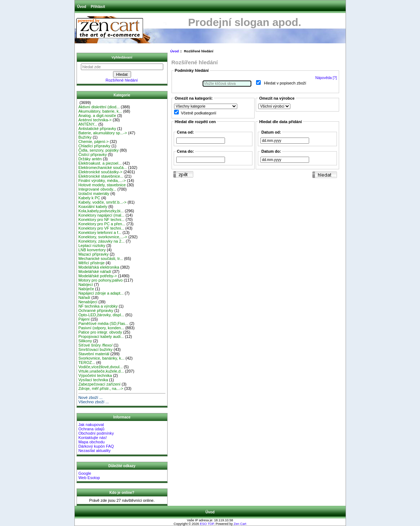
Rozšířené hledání (122, 80)
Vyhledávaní (122, 57)
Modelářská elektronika (99, 267)
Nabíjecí (86, 284)
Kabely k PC (89, 198)
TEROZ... (87, 362)
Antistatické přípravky (97, 129)
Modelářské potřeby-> (98, 276)
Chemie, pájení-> (94, 142)
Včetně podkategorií (199, 113)
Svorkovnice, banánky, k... (101, 358)
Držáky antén (90, 159)
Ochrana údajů (91, 429)
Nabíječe (86, 289)
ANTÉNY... (88, 124)
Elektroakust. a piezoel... (100, 163)
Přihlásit (98, 7)
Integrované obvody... (97, 189)
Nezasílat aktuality (94, 451)
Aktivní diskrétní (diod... (99, 107)
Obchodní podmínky (96, 433)
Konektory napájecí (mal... (101, 215)
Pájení (84, 319)
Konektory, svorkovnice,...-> (103, 237)
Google (85, 473)
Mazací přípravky (94, 254)
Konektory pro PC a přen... (102, 224)
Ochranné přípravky (96, 310)
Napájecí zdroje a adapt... (101, 293)
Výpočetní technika (95, 375)
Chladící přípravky (94, 146)
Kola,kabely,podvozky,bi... (101, 211)
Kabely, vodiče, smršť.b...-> (102, 202)
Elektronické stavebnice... (101, 176)
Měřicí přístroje (92, 263)
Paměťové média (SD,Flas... (103, 323)
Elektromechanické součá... (103, 168)
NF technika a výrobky (98, 306)
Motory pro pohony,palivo (101, 280)
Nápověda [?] (326, 78)
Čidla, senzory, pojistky (99, 150)
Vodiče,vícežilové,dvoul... (101, 367)
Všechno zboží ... (94, 402)
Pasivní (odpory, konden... (101, 328)
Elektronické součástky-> (100, 172)
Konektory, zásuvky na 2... (101, 241)
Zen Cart (240, 524)
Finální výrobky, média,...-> (102, 181)
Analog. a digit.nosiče (97, 116)
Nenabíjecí (88, 302)
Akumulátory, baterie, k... (100, 111)
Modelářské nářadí (95, 271)
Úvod (82, 7)
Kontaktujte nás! (93, 438)
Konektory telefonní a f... (100, 232)
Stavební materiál (94, 354)
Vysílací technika (93, 380)
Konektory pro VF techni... (101, 228)
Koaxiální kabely (93, 207)
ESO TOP (207, 524)
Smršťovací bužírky (96, 349)
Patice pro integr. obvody (100, 332)
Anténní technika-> (95, 120)
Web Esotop (89, 478)
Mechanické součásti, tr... (101, 258)
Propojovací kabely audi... (101, 336)
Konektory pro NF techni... (101, 219)
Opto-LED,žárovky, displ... (101, 315)
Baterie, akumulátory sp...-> (103, 133)
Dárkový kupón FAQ (96, 446)
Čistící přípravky (93, 155)
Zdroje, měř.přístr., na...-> (101, 388)
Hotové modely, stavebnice (102, 185)
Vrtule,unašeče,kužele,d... (101, 371)
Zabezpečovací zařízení (99, 384)
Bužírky (85, 137)
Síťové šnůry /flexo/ (96, 345)
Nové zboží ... (90, 397)
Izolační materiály (94, 194)
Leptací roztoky (92, 245)
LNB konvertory (92, 250)
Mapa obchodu (92, 442)
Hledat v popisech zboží (285, 83)
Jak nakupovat (91, 425)
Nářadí (84, 297)
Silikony (85, 341)
